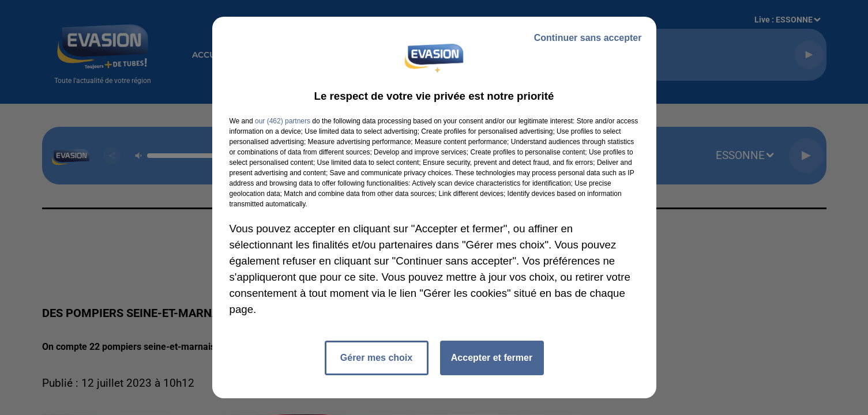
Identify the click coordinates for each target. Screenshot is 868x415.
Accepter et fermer (492, 358)
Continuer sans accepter (588, 38)
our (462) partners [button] (283, 121)
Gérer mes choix (376, 358)
